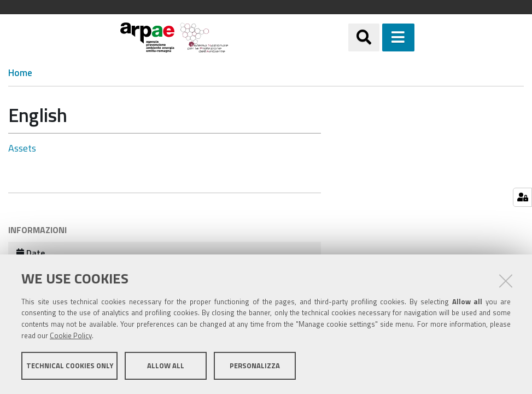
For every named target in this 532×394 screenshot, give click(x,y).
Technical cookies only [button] (70, 366)
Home (20, 73)
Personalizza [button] (255, 366)
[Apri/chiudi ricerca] (364, 37)
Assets (22, 148)
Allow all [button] (166, 366)
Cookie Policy (71, 335)
